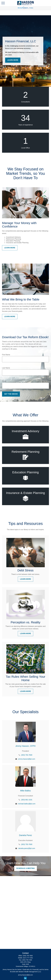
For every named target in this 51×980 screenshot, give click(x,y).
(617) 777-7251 (28, 958)
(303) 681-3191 (27, 800)
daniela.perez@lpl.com (27, 848)
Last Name (6, 368)
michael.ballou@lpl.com (27, 804)
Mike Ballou (25, 791)
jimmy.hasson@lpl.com (27, 759)
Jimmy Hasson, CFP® (26, 746)
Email (4, 381)
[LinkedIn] (25, 978)
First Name (6, 355)
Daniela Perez (25, 835)
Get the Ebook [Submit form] (11, 394)
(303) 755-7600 (27, 755)
